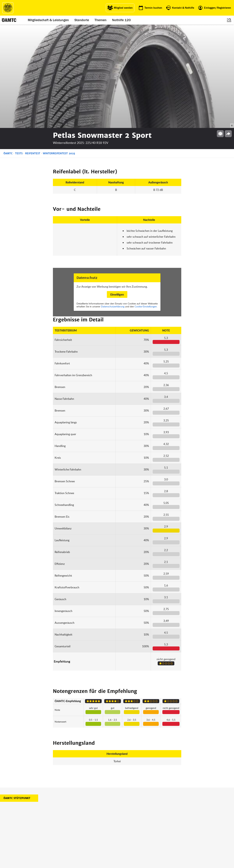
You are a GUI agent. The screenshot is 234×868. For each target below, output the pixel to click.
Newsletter (124, 832)
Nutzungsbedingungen (155, 828)
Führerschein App (103, 823)
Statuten (147, 823)
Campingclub (76, 828)
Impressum (149, 819)
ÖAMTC (8, 50)
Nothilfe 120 (122, 20)
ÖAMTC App (100, 819)
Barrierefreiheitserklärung (156, 845)
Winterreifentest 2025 (59, 50)
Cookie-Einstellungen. (146, 203)
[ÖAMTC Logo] (8, 8)
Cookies (147, 840)
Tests (19, 50)
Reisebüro (75, 839)
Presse (122, 823)
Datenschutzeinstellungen (156, 836)
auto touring (76, 819)
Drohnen (98, 832)
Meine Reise (100, 828)
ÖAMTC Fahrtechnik (80, 823)
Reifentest (33, 50)
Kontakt (122, 836)
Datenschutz (149, 832)
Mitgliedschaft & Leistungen (48, 20)
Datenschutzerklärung (113, 203)
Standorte (82, 20)
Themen (101, 20)
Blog (120, 819)
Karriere (122, 828)
